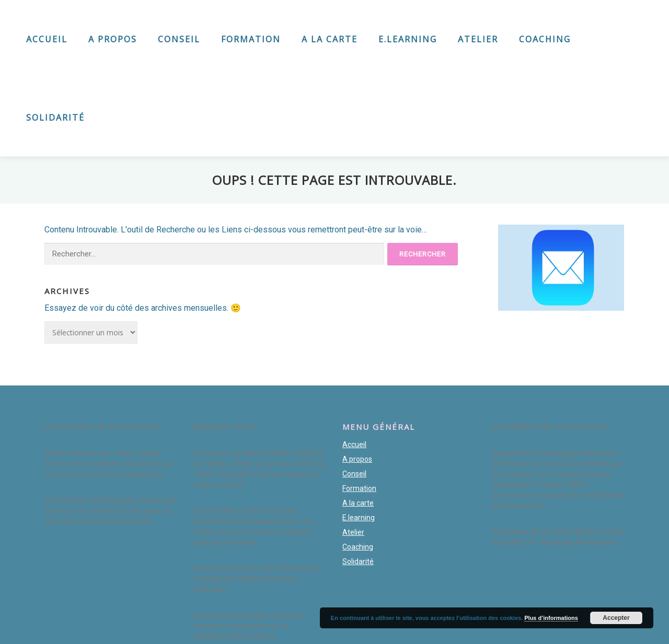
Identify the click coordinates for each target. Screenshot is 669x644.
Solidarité (55, 118)
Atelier (478, 39)
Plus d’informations (551, 618)
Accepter (616, 618)
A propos (113, 39)
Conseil (179, 39)
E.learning (408, 39)
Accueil (47, 39)
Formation (251, 39)
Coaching (545, 39)
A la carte (330, 39)
